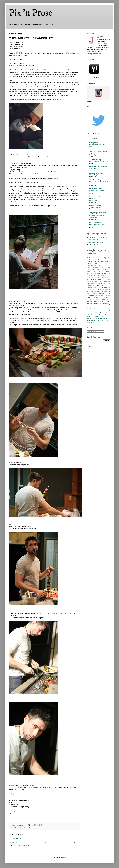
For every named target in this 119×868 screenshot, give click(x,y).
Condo (89, 268)
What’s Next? (93, 168)
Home (45, 842)
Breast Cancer (92, 264)
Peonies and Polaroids (97, 188)
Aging (100, 260)
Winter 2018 (99, 317)
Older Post (76, 842)
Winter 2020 (91, 319)
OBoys (21, 828)
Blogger (63, 858)
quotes (108, 293)
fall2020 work (91, 278)
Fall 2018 (94, 275)
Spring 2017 (99, 297)
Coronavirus (91, 270)
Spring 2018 (27, 828)
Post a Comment (17, 838)
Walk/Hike (102, 315)
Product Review (92, 293)
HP (109, 281)
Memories (90, 287)
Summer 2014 (105, 301)
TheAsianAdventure (97, 311)
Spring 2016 (91, 297)
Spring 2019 (90, 299)
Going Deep (102, 280)
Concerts (108, 266)
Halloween (105, 281)
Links (89, 285)
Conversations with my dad (101, 268)
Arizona (104, 260)
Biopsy (108, 260)
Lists (94, 285)
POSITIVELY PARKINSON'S (98, 167)
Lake (92, 283)
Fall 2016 (104, 273)
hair (100, 281)
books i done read (95, 222)
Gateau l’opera (94, 155)
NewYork (89, 290)
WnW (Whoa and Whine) (95, 321)
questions (101, 293)
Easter (108, 271)
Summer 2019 (105, 305)
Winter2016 (99, 319)
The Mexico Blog (94, 244)
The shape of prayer (95, 207)
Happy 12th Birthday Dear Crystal (99, 161)
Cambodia (107, 264)
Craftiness (98, 270)
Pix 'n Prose (31, 13)
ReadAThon (91, 295)
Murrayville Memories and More (98, 237)
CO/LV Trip (97, 266)
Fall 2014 (97, 273)
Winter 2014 (91, 317)
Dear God (101, 271)
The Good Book (92, 309)
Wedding (107, 315)
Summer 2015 (91, 303)
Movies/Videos (105, 287)
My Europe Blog (94, 240)
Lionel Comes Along (95, 200)
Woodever (107, 321)
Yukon (92, 322)
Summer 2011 (92, 301)
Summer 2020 (91, 307)
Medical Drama (104, 285)
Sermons (108, 295)
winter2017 (106, 319)
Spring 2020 (98, 299)
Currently (105, 270)
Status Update (106, 299)
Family (97, 277)
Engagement (90, 274)
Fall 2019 (101, 275)
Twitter (89, 315)
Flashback (104, 278)
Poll (109, 291)
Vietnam (93, 315)
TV (109, 313)
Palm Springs (91, 291)
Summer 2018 (95, 305)
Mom (96, 287)
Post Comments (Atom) (25, 845)
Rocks (103, 295)
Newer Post (13, 842)
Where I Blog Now (95, 175)
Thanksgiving (106, 307)
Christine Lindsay (95, 180)
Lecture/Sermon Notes (100, 283)
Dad (94, 271)
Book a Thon (92, 262)
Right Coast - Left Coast (96, 242)
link (109, 283)
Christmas (90, 266)
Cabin (101, 264)
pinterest (98, 291)
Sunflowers (99, 307)
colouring (103, 266)
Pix (102, 291)
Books (108, 262)
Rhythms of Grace (95, 205)
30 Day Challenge (93, 258)
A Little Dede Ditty (95, 160)
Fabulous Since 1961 (96, 173)
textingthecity (94, 143)
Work (88, 322)
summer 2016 (100, 303)
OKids (103, 290)
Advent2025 (95, 260)
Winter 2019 (106, 317)
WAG (97, 315)
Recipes (98, 295)
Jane (101, 37)
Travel (101, 313)
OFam (99, 290)
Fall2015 (107, 275)
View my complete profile (95, 54)
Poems (105, 292)
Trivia (106, 313)
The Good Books (103, 309)
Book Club (101, 262)
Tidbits (95, 313)
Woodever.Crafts (53, 191)
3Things (17, 828)
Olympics (108, 290)
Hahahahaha (95, 281)
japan (88, 283)
